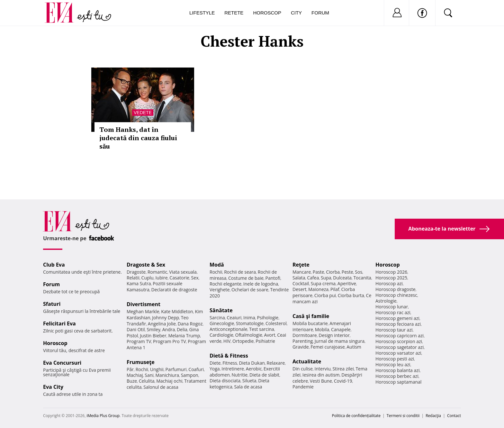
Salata (299, 278)
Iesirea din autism (321, 375)
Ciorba (333, 272)
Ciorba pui (325, 295)
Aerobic (254, 369)
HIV (227, 341)
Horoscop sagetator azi (400, 347)
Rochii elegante (225, 284)
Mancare (302, 272)
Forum (320, 13)
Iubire (161, 278)
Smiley (153, 329)
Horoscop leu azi (393, 364)
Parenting (303, 341)
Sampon (190, 375)
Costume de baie (246, 278)
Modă (217, 265)
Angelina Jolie (162, 324)
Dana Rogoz (190, 324)
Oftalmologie (249, 335)
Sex (195, 278)
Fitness (230, 363)
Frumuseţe (141, 362)
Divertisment (144, 304)
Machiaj (135, 375)
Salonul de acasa (161, 387)
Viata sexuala (183, 272)
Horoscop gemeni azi (397, 318)
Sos (359, 272)
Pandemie (303, 387)
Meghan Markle (143, 311)
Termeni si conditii (403, 416)
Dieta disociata (225, 381)
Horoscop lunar (392, 307)
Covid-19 (343, 381)
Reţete (301, 265)
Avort (270, 335)
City (296, 13)
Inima (249, 318)
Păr (130, 369)
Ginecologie (222, 323)
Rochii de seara (240, 272)
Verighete (220, 290)
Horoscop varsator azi (398, 353)
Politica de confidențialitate (356, 416)
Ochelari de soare (250, 290)
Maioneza (318, 289)
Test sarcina (262, 329)
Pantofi (273, 278)
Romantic (157, 272)
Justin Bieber (153, 336)
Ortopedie (243, 341)
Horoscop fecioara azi (398, 324)
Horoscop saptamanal (398, 382)
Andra (169, 329)
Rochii (142, 369)
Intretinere (233, 369)
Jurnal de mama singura (340, 341)
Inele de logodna (261, 284)
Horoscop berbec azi (397, 376)
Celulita (147, 381)
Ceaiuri (234, 318)
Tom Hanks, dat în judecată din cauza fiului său (138, 138)
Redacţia (433, 416)
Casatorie (179, 278)
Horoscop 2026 (391, 272)
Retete (234, 13)
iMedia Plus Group (103, 416)
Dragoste (136, 272)
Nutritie (239, 375)
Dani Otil (136, 329)
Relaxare (276, 363)
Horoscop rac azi (393, 312)
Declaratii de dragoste (174, 290)
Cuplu (148, 278)
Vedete (143, 113)
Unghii (157, 369)
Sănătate (221, 310)
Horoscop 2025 (391, 278)
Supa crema (323, 283)
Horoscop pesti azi (395, 359)
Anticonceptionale (229, 329)
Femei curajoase (328, 347)
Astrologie (386, 301)
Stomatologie (250, 323)
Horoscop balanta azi (397, 370)
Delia (182, 329)
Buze (132, 381)
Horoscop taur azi (394, 330)
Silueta (249, 381)
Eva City (53, 387)
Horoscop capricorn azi (400, 336)
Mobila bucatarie (310, 323)
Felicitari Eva (59, 323)
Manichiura (167, 375)
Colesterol (276, 323)
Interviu (323, 369)
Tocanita (362, 278)
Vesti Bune (321, 381)
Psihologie (268, 318)
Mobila (322, 329)
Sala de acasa (248, 387)
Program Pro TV (170, 341)
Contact (454, 416)
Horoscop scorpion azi (399, 341)
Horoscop (267, 13)
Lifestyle (202, 13)
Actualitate (307, 361)
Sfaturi (52, 304)
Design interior (334, 335)
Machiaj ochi (169, 381)
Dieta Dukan (252, 363)
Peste (347, 272)
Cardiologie (221, 335)
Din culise (303, 369)
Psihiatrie (265, 341)
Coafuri (196, 369)
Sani (149, 375)
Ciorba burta (351, 295)
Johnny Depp (166, 318)
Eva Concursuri (62, 363)
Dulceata (342, 278)
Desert (299, 289)
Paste (319, 272)
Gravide (301, 347)
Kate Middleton (177, 311)
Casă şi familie (311, 316)
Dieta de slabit (264, 375)
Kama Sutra (139, 283)
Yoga (215, 369)
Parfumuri (176, 369)
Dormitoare (305, 335)
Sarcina (217, 318)
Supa (326, 278)
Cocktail (301, 283)
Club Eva (54, 265)
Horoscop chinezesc (396, 295)
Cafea (313, 278)
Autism (354, 347)
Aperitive (347, 283)
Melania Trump (184, 336)
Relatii (133, 278)
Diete (215, 363)
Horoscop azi (389, 283)
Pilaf (335, 289)
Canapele (341, 329)
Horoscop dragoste (396, 289)
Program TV (139, 341)
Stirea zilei (343, 369)
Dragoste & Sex (146, 265)
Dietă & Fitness (229, 356)
